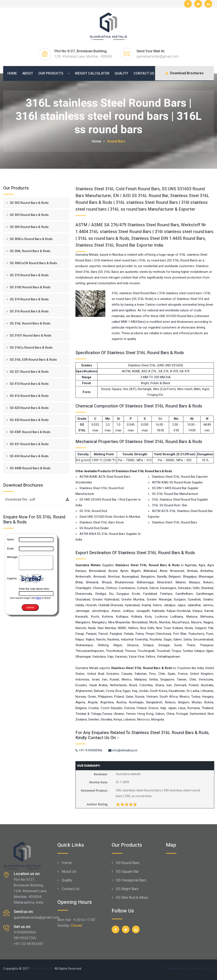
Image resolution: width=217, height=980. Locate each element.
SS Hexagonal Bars (131, 880)
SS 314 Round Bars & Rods (29, 299)
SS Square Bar (127, 871)
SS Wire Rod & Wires (132, 897)
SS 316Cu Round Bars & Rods (31, 348)
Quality (121, 73)
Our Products (51, 73)
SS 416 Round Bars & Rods (29, 396)
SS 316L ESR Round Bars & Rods (33, 360)
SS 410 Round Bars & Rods (29, 384)
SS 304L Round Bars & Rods (30, 251)
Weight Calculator (92, 73)
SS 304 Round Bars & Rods (29, 227)
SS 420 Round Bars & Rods (29, 408)
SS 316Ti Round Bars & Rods (31, 335)
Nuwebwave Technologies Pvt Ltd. (190, 969)
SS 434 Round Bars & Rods (29, 456)
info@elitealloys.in (123, 750)
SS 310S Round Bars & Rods (30, 287)
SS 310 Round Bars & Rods (29, 275)
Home (12, 73)
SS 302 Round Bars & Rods (29, 203)
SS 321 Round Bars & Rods (29, 372)
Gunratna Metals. (42, 969)
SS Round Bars (128, 863)
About (28, 73)
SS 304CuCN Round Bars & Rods (33, 263)
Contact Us (144, 73)
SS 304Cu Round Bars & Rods (31, 239)
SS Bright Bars (127, 889)
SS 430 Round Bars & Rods (29, 420)
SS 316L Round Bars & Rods (30, 323)
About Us (69, 871)
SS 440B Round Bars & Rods (30, 468)
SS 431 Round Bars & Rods (29, 444)
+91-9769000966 (89, 750)
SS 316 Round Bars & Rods (29, 311)
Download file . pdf (37, 499)
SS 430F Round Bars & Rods (30, 432)
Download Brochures (183, 73)
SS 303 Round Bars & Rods (29, 215)
